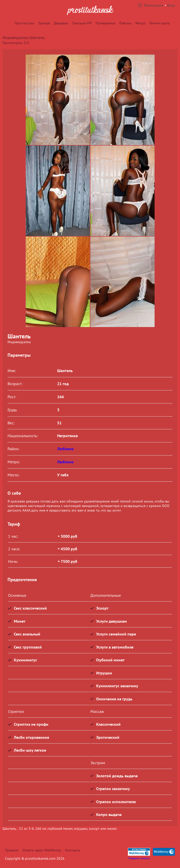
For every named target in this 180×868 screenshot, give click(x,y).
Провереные (105, 23)
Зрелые (44, 23)
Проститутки (24, 23)
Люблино (65, 449)
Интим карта (160, 23)
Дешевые (61, 23)
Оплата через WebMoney (42, 850)
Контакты (73, 850)
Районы (125, 23)
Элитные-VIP (82, 23)
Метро (140, 23)
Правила (12, 850)
